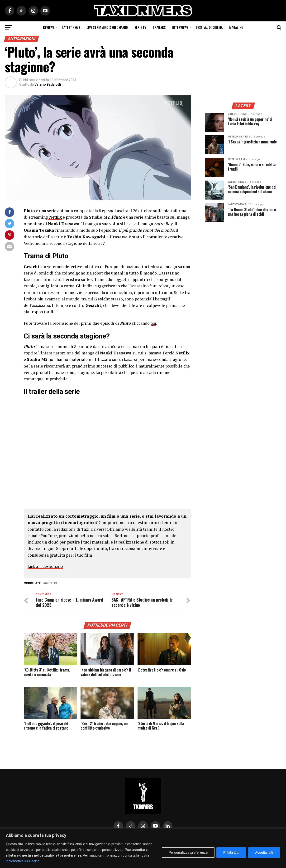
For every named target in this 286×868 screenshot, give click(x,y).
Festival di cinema (209, 27)
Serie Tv (140, 27)
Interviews (180, 27)
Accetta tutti (264, 853)
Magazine (236, 27)
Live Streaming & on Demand (107, 27)
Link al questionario (47, 566)
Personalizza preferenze (188, 853)
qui (154, 323)
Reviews (49, 27)
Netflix (51, 583)
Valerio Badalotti (48, 84)
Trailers (159, 27)
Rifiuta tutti (231, 853)
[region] (143, 848)
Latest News (71, 27)
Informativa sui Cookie (23, 861)
